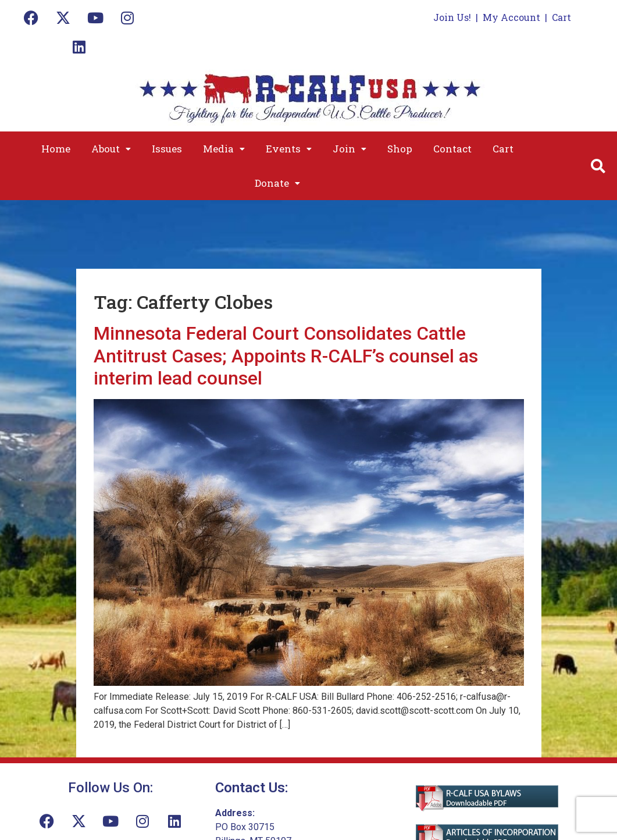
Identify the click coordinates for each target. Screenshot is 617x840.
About (111, 149)
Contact (452, 149)
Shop (400, 149)
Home (56, 149)
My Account (511, 17)
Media (224, 149)
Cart (561, 17)
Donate (277, 183)
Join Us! (452, 17)
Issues (167, 149)
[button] (111, 149)
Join (349, 149)
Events (289, 149)
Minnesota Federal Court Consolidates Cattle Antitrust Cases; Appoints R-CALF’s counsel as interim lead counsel (286, 356)
